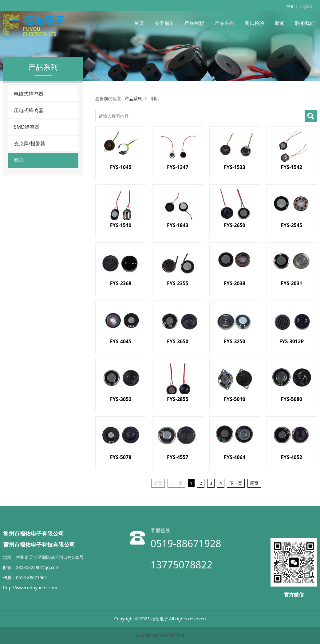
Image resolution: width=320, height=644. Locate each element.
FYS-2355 (178, 283)
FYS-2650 (235, 225)
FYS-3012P (292, 341)
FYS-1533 (235, 167)
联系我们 (305, 23)
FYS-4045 (121, 341)
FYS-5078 (121, 457)
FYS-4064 (235, 457)
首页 (139, 23)
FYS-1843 (178, 225)
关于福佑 (164, 23)
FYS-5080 (291, 399)
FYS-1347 (178, 167)
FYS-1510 (121, 225)
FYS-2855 (178, 399)
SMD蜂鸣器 (27, 127)
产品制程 (194, 23)
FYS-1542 (291, 167)
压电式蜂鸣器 (29, 110)
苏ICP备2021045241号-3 (160, 635)
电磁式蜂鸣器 (29, 94)
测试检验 (255, 23)
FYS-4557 (178, 457)
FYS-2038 (235, 283)
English (306, 6)
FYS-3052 (121, 399)
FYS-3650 (178, 341)
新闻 (280, 23)
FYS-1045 (121, 167)
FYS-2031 (291, 283)
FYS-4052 (291, 457)
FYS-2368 (121, 283)
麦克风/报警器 (30, 143)
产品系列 (224, 23)
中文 (290, 6)
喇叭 (19, 160)
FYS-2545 (291, 225)
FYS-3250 (235, 341)
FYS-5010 (235, 399)
